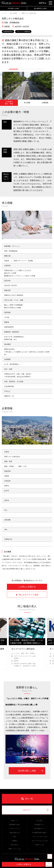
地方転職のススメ (40, 825)
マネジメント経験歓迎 (23, 31)
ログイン (43, 3)
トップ (4, 13)
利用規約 (14, 841)
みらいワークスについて (40, 841)
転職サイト (40, 845)
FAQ (14, 837)
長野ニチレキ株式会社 (29, 13)
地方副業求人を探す (40, 9)
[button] (13, 69)
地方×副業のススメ (40, 829)
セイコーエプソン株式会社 (23, 649)
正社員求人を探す (13, 9)
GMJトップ (14, 821)
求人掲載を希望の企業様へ (40, 833)
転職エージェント (14, 849)
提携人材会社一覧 (14, 833)
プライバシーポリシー (40, 837)
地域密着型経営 (8, 31)
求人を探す (14, 13)
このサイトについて (14, 829)
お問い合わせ (14, 845)
